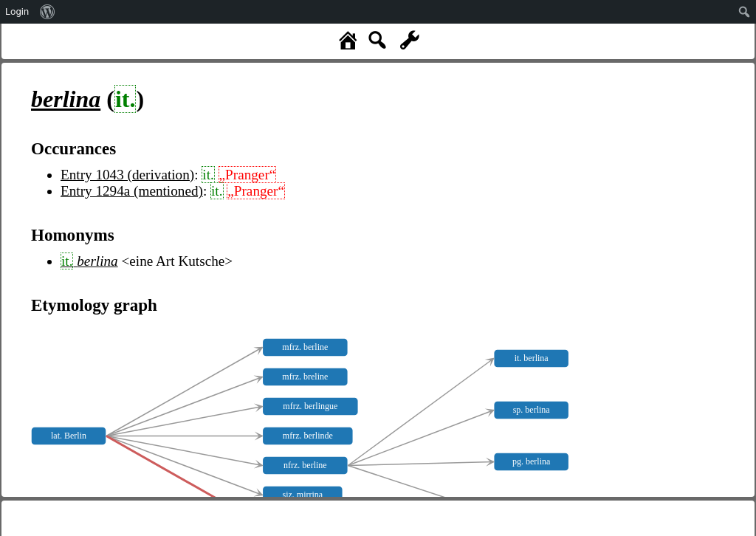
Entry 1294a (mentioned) (132, 191)
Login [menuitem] (17, 11)
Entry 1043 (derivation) (127, 175)
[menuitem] (48, 12)
